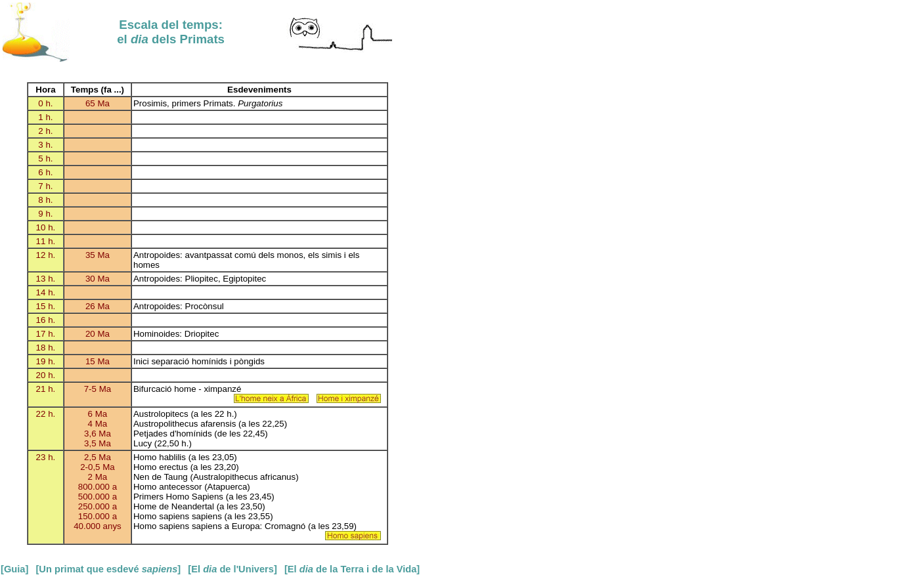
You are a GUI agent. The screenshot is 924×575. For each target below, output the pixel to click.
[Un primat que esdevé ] (108, 569)
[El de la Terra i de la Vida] (352, 569)
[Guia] (14, 569)
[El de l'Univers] (232, 569)
